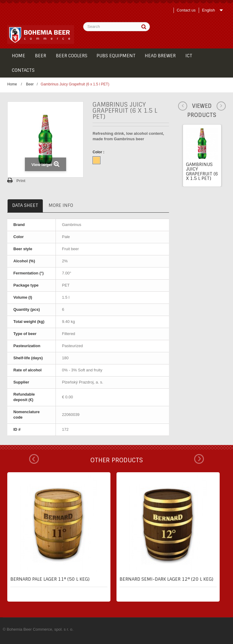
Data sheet (25, 205)
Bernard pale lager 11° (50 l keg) (50, 579)
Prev (34, 459)
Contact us (186, 10)
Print (21, 181)
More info (61, 205)
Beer (30, 84)
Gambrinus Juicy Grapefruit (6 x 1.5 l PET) (202, 171)
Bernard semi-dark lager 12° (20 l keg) (166, 579)
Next (199, 459)
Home (12, 84)
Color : (99, 152)
